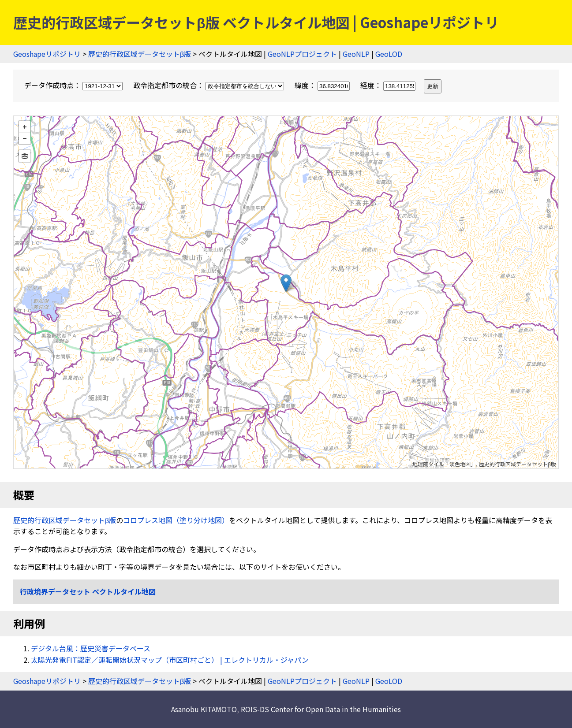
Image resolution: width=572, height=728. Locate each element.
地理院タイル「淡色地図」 (444, 464)
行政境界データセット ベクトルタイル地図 (88, 591)
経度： (389, 85)
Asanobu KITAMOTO (204, 709)
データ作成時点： (74, 85)
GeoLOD (389, 54)
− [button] (25, 138)
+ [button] (25, 127)
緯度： (323, 85)
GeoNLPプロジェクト (302, 54)
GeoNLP (356, 54)
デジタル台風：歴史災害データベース (91, 648)
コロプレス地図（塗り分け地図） (176, 520)
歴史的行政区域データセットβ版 (140, 54)
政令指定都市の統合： (209, 85)
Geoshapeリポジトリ (47, 54)
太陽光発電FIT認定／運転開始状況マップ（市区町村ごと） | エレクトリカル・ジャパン (170, 660)
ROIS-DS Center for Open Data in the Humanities (321, 709)
